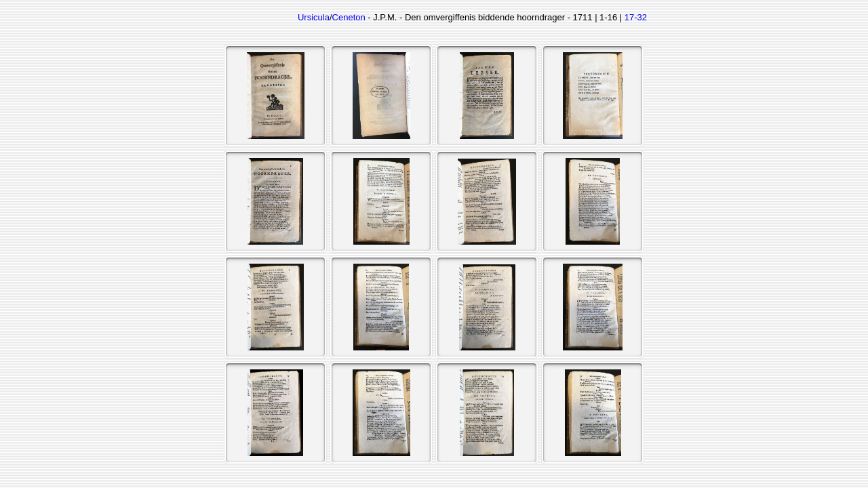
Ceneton (349, 17)
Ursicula (314, 17)
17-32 (636, 17)
